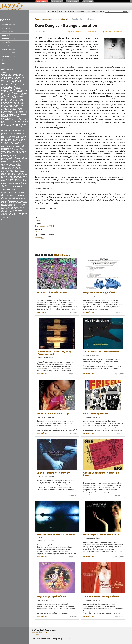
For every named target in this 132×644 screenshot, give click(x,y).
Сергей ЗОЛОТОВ (7, 116)
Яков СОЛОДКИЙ (19, 126)
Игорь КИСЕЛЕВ (7, 126)
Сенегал (4, 163)
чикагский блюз (7, 213)
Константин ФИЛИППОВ (9, 99)
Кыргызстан (23, 151)
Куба (16, 151)
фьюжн (22, 210)
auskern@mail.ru (39, 632)
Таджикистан (17, 185)
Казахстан (10, 148)
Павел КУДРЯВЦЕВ (7, 114)
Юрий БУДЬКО (6, 121)
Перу (9, 160)
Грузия (15, 141)
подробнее (42, 312)
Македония (5, 154)
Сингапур (17, 163)
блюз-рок (20, 194)
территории (9, 53)
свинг (20, 206)
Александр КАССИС (8, 76)
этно (12, 70)
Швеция (21, 172)
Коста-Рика (10, 151)
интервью (8, 25)
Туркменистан (6, 167)
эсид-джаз (23, 213)
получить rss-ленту (95, 11)
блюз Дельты (11, 194)
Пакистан (24, 158)
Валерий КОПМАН (17, 89)
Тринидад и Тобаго (15, 166)
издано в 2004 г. (58, 19)
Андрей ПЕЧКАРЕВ (15, 83)
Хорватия (20, 170)
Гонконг (4, 141)
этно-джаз (19, 215)
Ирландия (22, 145)
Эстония (11, 173)
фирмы (6, 60)
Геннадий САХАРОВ (15, 92)
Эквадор (4, 173)
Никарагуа (21, 157)
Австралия (5, 130)
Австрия (12, 130)
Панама (4, 160)
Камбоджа (18, 148)
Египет (24, 181)
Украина (13, 169)
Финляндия (5, 170)
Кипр (3, 176)
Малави (4, 183)
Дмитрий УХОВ (19, 95)
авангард (5, 191)
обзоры (8, 32)
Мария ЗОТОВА (13, 105)
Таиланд (21, 164)
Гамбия (4, 181)
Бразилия (22, 135)
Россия (13, 161)
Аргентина (10, 132)
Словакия (24, 163)
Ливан (9, 153)
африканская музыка (9, 192)
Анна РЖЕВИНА (14, 84)
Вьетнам (4, 139)
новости (62, 11)
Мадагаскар (17, 176)
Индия (18, 144)
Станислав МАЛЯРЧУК (9, 118)
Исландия (5, 147)
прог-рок (5, 204)
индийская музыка (12, 200)
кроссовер (12, 204)
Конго (3, 182)
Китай (16, 150)
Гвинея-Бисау (16, 181)
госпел (17, 197)
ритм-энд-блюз (7, 206)
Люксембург (21, 153)
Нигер (25, 183)
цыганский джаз (14, 212)
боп (3, 195)
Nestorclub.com (69, 639)
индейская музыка (14, 198)
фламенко (15, 210)
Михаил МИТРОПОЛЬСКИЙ (13, 106)
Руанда (4, 185)
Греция (10, 141)
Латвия (4, 153)
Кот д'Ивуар (10, 182)
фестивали (9, 56)
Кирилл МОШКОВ (13, 98)
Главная (38, 19)
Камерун (4, 150)
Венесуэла (5, 138)
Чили (8, 172)
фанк (9, 210)
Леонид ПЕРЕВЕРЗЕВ (8, 102)
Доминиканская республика (11, 142)
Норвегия (16, 158)
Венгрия (23, 136)
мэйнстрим (11, 197)
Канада (11, 150)
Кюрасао (9, 176)
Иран (16, 145)
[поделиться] (75, 31)
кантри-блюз (21, 201)
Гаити (18, 139)
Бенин (9, 135)
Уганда (20, 167)
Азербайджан (20, 130)
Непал (24, 155)
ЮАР (23, 173)
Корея (3, 151)
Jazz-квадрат (14, 9)
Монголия (19, 183)
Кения (25, 175)
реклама (4, 219)
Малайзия (13, 154)
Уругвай (19, 169)
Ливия (24, 182)
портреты (8, 39)
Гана (14, 139)
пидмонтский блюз (8, 203)
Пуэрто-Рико (6, 161)
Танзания (5, 187)
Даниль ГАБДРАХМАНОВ (19, 124)
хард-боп (5, 212)
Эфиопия (18, 173)
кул (25, 194)
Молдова (18, 155)
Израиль (12, 144)
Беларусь (21, 133)
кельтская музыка (21, 203)
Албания (13, 178)
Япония (20, 187)
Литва (14, 153)
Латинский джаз (10, 195)
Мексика (11, 155)
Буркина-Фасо (18, 179)
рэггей (15, 206)
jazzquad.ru (37, 634)
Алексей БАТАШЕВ (13, 77)
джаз (7, 70)
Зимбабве (5, 144)
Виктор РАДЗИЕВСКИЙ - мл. (11, 90)
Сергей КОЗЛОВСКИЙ (10, 116)
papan (4, 74)
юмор (4, 63)
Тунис (24, 166)
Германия (24, 139)
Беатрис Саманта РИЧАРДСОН (11, 88)
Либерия (18, 182)
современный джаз (8, 215)
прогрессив (21, 204)
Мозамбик (11, 183)
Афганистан (5, 133)
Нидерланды (12, 157)
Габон (10, 139)
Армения (17, 132)
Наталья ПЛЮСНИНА (17, 108)
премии (7, 46)
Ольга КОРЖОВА (21, 113)
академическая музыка (17, 191)
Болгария (15, 135)
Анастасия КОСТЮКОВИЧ (10, 79)
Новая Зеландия (7, 158)
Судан (11, 164)
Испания (12, 147)
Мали (19, 154)
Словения (5, 164)
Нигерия (4, 157)
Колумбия (22, 150)
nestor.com (42, 1)
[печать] (92, 31)
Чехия (3, 172)
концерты (8, 49)
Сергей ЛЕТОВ (16, 117)
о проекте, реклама (76, 11)
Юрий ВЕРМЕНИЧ (18, 121)
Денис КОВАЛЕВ (15, 93)
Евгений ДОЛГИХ (17, 96)
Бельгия (4, 135)
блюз (3, 70)
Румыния (19, 161)
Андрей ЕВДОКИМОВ (9, 82)
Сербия (10, 163)
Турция (14, 167)
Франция (13, 170)
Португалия (21, 160)
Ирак (11, 145)
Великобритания (14, 136)
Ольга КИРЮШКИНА (8, 113)
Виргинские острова (16, 138)
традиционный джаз (13, 209)
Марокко (4, 155)
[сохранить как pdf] (113, 31)
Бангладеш (14, 133)
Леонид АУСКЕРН (17, 101)
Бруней (10, 179)
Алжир (4, 132)
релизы (7, 42)
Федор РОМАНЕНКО (19, 120)
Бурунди (4, 136)
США (15, 164)
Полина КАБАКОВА (21, 114)
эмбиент (16, 213)
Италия (18, 147)
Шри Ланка (5, 178)
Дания (20, 141)
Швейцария (14, 172)
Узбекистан (5, 169)
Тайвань (4, 166)
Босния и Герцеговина (15, 175)
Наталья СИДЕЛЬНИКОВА (10, 110)
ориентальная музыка (9, 201)
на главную (52, 11)
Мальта (24, 176)
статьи (7, 28)
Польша (14, 160)
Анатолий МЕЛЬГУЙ (18, 80)
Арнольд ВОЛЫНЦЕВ (16, 86)
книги (6, 35)
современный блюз (12, 207)
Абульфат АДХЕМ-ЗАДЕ (15, 74)
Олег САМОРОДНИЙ (19, 111)
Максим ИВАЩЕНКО (13, 104)
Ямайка (4, 175)
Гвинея (9, 181)
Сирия (9, 185)
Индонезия (5, 145)
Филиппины (12, 187)
